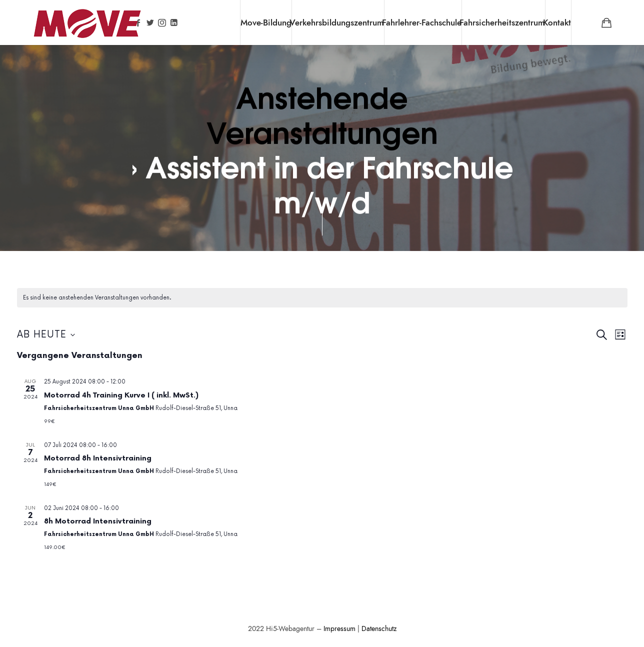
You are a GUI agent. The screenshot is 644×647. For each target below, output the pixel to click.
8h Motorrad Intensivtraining (98, 521)
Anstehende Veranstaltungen (322, 113)
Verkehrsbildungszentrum (337, 22)
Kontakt (557, 22)
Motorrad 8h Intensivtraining (98, 458)
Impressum (339, 629)
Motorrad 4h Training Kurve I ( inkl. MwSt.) (121, 395)
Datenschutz (379, 629)
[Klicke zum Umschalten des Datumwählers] (46, 335)
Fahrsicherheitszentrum (502, 22)
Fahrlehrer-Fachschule (422, 22)
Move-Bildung (266, 22)
